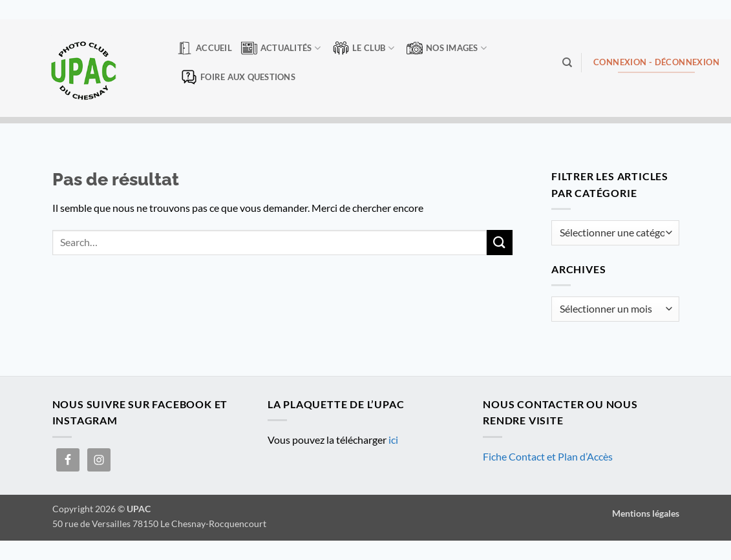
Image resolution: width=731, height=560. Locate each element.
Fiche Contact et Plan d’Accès (548, 456)
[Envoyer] (500, 243)
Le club (364, 48)
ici (393, 440)
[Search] (567, 63)
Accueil (204, 48)
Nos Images (447, 48)
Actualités (281, 48)
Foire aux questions (238, 77)
